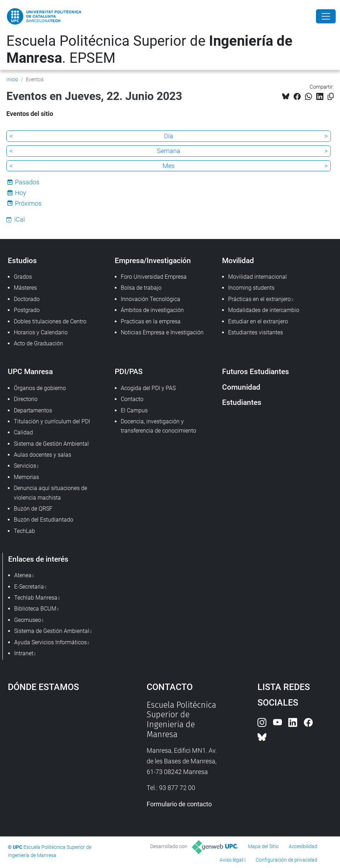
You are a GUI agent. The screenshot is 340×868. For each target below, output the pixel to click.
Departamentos (33, 410)
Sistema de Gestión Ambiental (51, 444)
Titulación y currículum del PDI (52, 421)
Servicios (25, 466)
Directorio (26, 399)
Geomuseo (28, 620)
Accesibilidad (303, 846)
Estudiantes (242, 402)
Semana (169, 151)
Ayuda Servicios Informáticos (50, 642)
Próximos (28, 203)
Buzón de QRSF (33, 509)
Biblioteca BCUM (35, 609)
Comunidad (241, 387)
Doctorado (27, 299)
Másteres (25, 288)
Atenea (23, 575)
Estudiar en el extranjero (258, 321)
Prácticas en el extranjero (259, 299)
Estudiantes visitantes (256, 332)
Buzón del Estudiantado (44, 520)
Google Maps (59, 753)
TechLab (24, 531)
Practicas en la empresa (151, 321)
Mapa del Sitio (263, 846)
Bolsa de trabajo (141, 288)
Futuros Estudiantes (256, 371)
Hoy (21, 193)
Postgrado (27, 310)
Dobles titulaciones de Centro (50, 321)
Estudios (22, 260)
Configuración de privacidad (287, 860)
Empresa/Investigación (153, 260)
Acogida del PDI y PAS (148, 388)
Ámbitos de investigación (152, 310)
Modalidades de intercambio (264, 310)
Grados (23, 277)
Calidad (23, 432)
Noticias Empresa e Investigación (162, 332)
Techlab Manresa (36, 598)
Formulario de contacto (179, 804)
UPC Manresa (30, 371)
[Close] (326, 16)
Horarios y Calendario (41, 332)
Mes (169, 166)
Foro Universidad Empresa (154, 277)
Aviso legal (231, 860)
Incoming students (251, 288)
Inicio (12, 79)
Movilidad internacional (257, 277)
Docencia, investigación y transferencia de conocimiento (158, 426)
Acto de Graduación (38, 343)
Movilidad (238, 260)
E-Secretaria (29, 587)
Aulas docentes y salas (42, 455)
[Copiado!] (331, 97)
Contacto (132, 399)
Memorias (26, 477)
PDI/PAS (129, 371)
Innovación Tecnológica (151, 299)
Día (169, 136)
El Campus (134, 410)
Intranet (24, 653)
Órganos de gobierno (40, 388)
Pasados (27, 182)
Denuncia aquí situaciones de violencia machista (50, 493)
